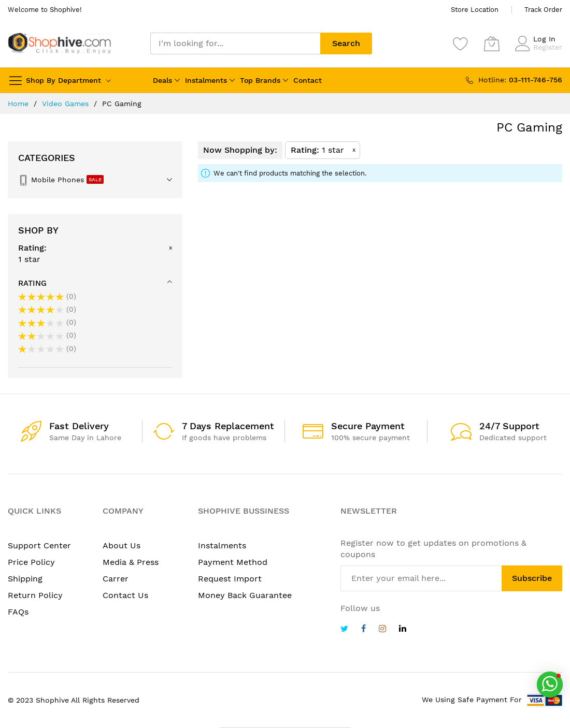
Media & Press (131, 562)
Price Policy (31, 562)
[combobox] (235, 43)
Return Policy (35, 595)
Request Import (230, 579)
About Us (122, 545)
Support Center (39, 545)
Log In (544, 39)
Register (548, 47)
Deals (162, 80)
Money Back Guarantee (245, 595)
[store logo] (60, 43)
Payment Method (233, 562)
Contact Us (125, 595)
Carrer (116, 579)
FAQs (18, 612)
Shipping (25, 579)
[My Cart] (492, 43)
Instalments (206, 80)
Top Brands (260, 80)
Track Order (543, 10)
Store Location (475, 10)
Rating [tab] (32, 283)
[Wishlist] (461, 43)
